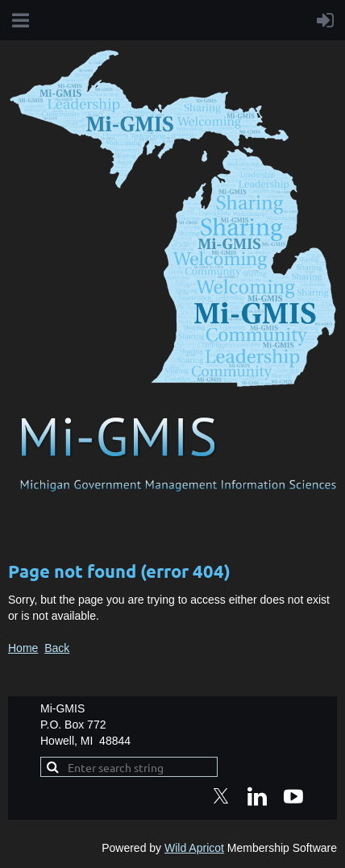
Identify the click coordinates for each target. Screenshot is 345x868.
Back (57, 648)
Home (23, 648)
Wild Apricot (194, 848)
